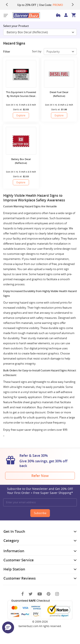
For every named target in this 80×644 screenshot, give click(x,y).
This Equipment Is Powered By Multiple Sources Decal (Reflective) (21, 94)
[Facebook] (23, 594)
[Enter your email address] (40, 502)
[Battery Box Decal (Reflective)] (21, 141)
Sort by (37, 51)
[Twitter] (31, 594)
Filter (10, 52)
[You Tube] (40, 594)
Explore (21, 115)
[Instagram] (57, 594)
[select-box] (60, 52)
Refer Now (40, 476)
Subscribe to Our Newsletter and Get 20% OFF (40, 491)
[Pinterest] (49, 594)
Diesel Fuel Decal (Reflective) (59, 94)
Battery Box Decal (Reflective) (21, 161)
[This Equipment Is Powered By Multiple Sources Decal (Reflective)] (21, 74)
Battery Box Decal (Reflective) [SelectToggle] (40, 32)
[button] (8, 627)
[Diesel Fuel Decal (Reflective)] (59, 74)
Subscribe (40, 513)
